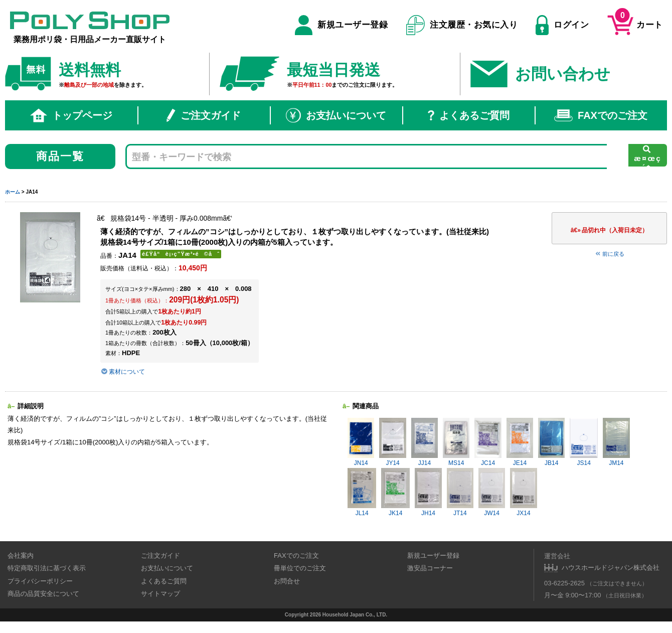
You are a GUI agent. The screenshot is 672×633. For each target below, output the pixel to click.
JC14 (488, 442)
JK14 (395, 492)
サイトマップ (160, 594)
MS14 (456, 442)
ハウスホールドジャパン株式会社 (611, 568)
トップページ (71, 115)
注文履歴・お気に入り (462, 25)
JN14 (361, 442)
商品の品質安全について (43, 594)
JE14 (520, 442)
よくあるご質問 (469, 115)
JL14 (362, 492)
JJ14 (425, 442)
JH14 (428, 492)
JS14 (584, 442)
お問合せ (287, 581)
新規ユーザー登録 (341, 25)
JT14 (460, 492)
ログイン (562, 25)
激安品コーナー (430, 568)
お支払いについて (336, 115)
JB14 (551, 442)
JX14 (523, 492)
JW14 (492, 492)
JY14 (392, 442)
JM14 (616, 442)
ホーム (13, 192)
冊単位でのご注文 (300, 568)
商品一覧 (60, 156)
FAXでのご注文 (601, 115)
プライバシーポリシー (40, 581)
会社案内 (21, 556)
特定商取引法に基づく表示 (47, 568)
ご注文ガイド (204, 115)
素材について (123, 372)
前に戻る (609, 254)
